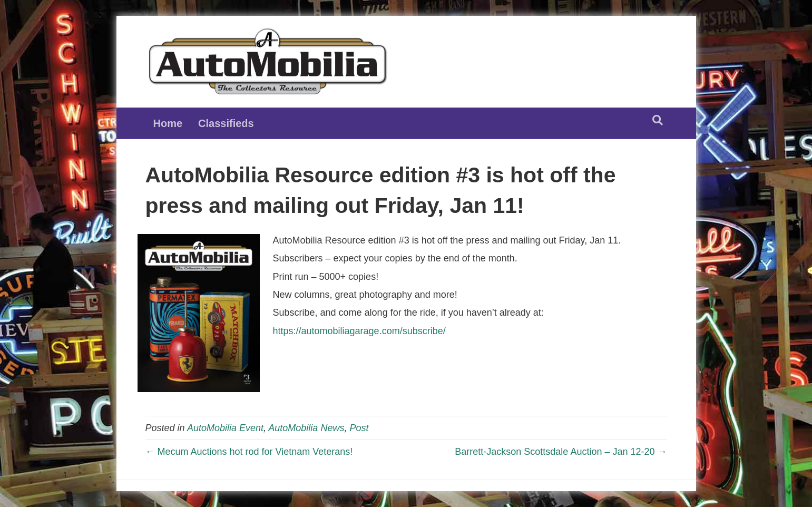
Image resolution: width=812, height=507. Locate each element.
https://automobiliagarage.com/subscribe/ (359, 331)
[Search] (658, 120)
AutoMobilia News (306, 428)
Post (359, 428)
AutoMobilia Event (225, 428)
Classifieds (226, 123)
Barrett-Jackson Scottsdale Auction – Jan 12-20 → (561, 452)
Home (168, 123)
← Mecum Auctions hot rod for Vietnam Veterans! (249, 452)
